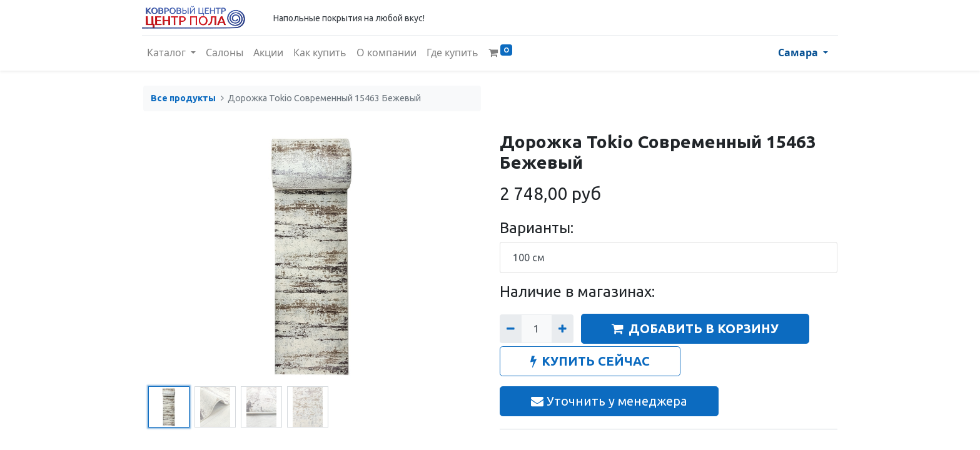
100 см (529, 257)
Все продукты (183, 98)
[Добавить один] (563, 329)
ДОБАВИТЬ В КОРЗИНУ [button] (695, 328)
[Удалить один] (511, 329)
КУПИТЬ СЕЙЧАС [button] (590, 361)
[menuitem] (226, 53)
